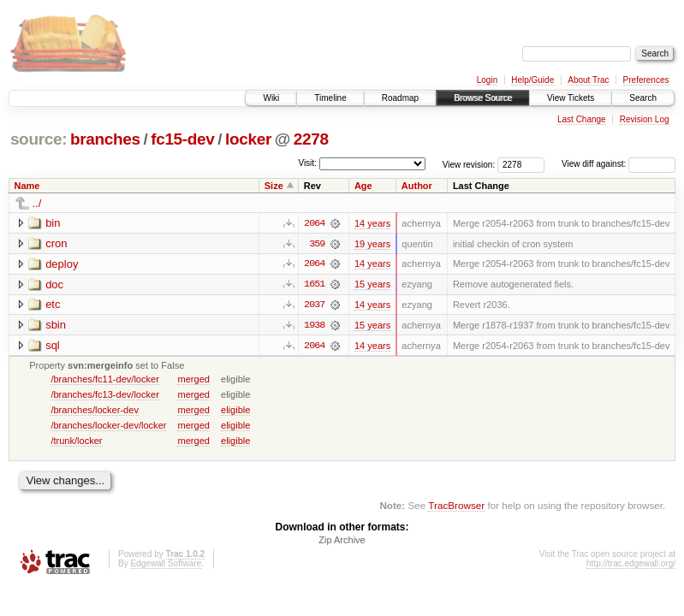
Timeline (330, 98)
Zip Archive (342, 542)
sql (53, 346)
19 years (372, 244)
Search (643, 98)
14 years (372, 223)
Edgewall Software (166, 565)
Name (27, 186)
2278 (311, 139)
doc (54, 284)
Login (487, 80)
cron (56, 243)
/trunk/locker (76, 441)
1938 (314, 326)
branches (105, 139)
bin (53, 223)
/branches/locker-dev (95, 411)
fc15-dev (182, 139)
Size (274, 186)
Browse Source (483, 98)
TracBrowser (456, 507)
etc (53, 305)
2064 (314, 223)
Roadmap (400, 98)
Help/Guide (532, 80)
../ (37, 203)
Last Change (582, 119)
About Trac (588, 80)
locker (248, 139)
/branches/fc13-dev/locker (105, 395)
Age (363, 186)
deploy (62, 264)
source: (39, 139)
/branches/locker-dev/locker (108, 426)
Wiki (271, 98)
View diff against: (619, 164)
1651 (314, 285)
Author (417, 186)
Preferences (646, 80)
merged (193, 380)
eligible (235, 411)
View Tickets (571, 98)
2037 (314, 305)
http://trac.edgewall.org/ (631, 565)
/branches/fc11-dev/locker (105, 380)
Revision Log (645, 119)
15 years (372, 285)
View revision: (469, 164)
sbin (56, 326)
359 (317, 244)
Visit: (307, 163)
